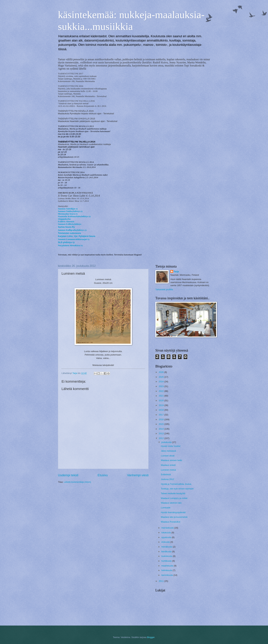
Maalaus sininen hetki (171, 460)
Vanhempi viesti (138, 475)
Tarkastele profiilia (164, 289)
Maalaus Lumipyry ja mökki (174, 498)
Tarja (176, 272)
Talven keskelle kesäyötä (173, 493)
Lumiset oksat (168, 456)
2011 (162, 581)
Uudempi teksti (68, 475)
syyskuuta (167, 537)
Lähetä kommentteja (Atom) (78, 482)
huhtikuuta (167, 561)
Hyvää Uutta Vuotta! (171, 446)
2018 (162, 410)
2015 (162, 424)
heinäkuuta (167, 547)
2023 (162, 386)
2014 (162, 429)
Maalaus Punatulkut (170, 522)
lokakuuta (166, 533)
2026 (162, 372)
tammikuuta (167, 575)
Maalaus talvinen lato (171, 503)
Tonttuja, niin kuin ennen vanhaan (177, 489)
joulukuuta (167, 442)
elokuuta (166, 542)
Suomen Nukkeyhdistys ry (70, 211)
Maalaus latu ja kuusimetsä (174, 517)
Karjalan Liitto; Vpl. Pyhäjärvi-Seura (77, 236)
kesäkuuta (167, 551)
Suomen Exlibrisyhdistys (70, 224)
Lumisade (166, 508)
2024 (162, 382)
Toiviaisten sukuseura (69, 233)
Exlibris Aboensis (66, 222)
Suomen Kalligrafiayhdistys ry (72, 230)
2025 (162, 377)
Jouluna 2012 (167, 479)
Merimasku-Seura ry (68, 214)
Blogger (151, 637)
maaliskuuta (167, 566)
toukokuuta (167, 556)
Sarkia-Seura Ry (66, 227)
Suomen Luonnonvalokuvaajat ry (74, 239)
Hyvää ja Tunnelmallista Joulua (176, 484)
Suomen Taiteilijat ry (68, 209)
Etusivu (103, 475)
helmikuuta (167, 570)
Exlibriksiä (166, 474)
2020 (162, 400)
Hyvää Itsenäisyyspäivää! (173, 512)
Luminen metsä (168, 470)
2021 (162, 396)
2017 (162, 415)
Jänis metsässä (168, 451)
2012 (162, 438)
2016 (162, 419)
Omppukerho (64, 219)
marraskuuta (168, 528)
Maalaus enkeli (168, 465)
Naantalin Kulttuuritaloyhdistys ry (74, 216)
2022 (162, 391)
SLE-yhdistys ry (66, 242)
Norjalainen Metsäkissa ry (70, 245)
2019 (162, 405)
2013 (162, 433)
